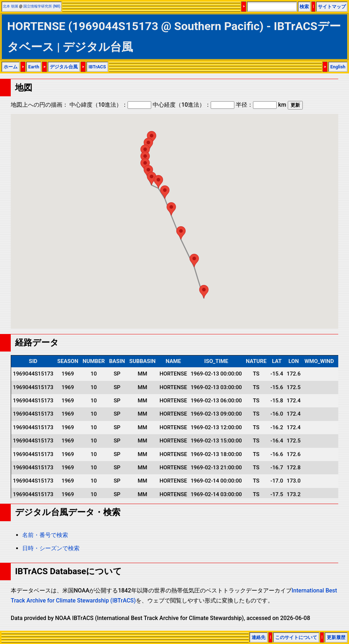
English (338, 67)
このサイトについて (296, 637)
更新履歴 (336, 637)
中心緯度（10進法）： (110, 105)
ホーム (11, 67)
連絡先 (259, 637)
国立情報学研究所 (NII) (42, 6)
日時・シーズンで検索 (51, 548)
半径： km (261, 105)
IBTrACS (97, 67)
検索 (304, 7)
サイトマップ (332, 7)
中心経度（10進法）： (193, 105)
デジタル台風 (64, 67)
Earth (34, 67)
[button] (152, 178)
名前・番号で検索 (45, 535)
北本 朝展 (11, 6)
